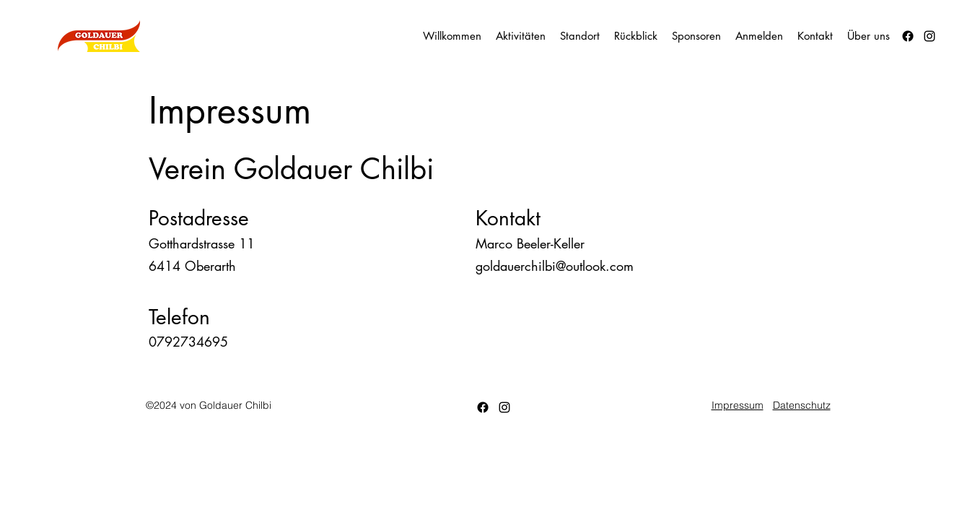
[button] (636, 36)
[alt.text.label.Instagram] (929, 36)
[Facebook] (908, 36)
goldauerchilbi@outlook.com (555, 266)
